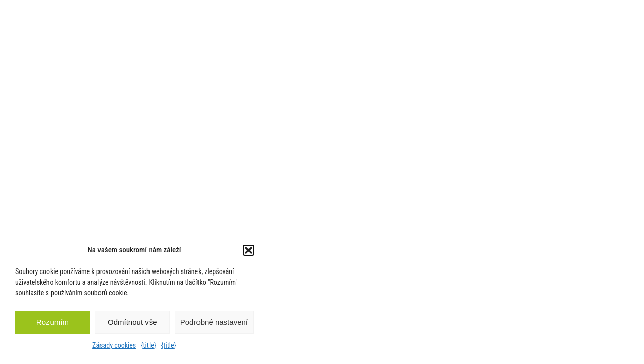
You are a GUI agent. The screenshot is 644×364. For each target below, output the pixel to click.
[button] (249, 250)
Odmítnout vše (132, 322)
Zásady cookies (114, 345)
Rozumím (53, 322)
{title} (148, 345)
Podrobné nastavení (214, 322)
